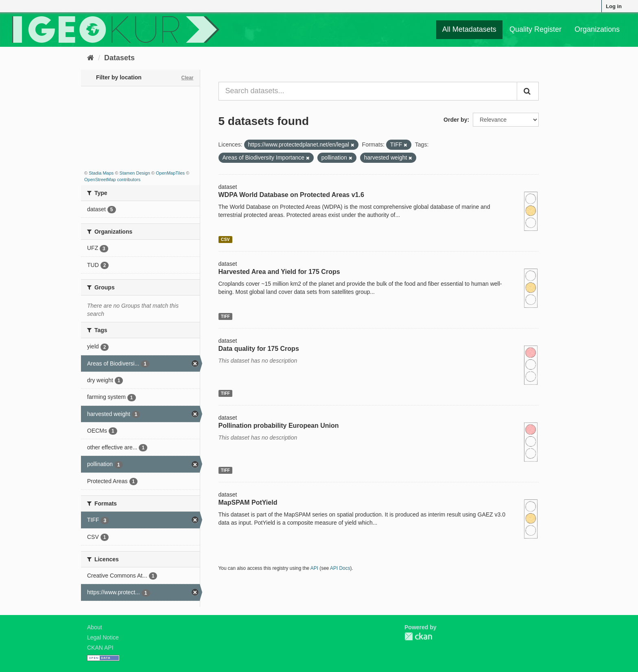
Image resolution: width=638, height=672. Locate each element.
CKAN (418, 636)
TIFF (225, 316)
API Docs (340, 568)
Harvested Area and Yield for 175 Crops (279, 272)
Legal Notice (103, 637)
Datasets (119, 58)
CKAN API (100, 648)
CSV (225, 239)
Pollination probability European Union (279, 426)
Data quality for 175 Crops (259, 349)
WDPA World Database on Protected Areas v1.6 (291, 195)
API (314, 568)
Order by (455, 120)
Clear (187, 78)
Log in (614, 6)
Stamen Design (135, 173)
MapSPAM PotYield (248, 502)
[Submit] (528, 91)
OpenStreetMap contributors (112, 179)
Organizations (597, 29)
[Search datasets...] (368, 91)
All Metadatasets (469, 29)
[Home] (91, 58)
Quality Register (535, 29)
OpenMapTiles (170, 173)
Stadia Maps (101, 173)
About (95, 627)
